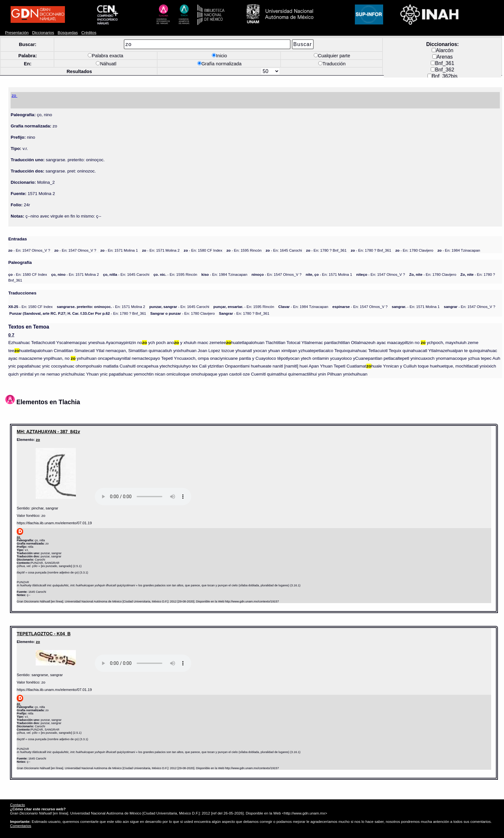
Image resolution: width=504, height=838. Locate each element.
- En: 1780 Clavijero (414, 250)
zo (38, 439)
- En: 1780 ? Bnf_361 (326, 250)
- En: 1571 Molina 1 (119, 250)
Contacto (17, 805)
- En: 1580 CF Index (203, 250)
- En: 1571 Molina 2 (161, 250)
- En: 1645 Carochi (284, 250)
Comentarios (21, 826)
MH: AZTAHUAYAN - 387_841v (48, 432)
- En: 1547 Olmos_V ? (29, 250)
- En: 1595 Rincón (244, 250)
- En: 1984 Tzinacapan (459, 250)
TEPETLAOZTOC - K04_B (44, 634)
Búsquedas (68, 33)
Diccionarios (43, 33)
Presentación (17, 33)
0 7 (11, 335)
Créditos (89, 33)
